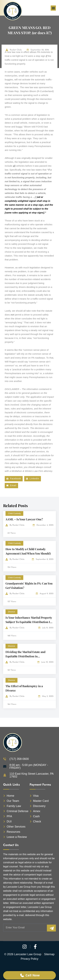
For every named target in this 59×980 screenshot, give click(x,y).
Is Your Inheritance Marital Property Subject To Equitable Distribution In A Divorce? (29, 622)
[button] (53, 8)
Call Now (30, 975)
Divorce (11, 612)
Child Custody (14, 513)
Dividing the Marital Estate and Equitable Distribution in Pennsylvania (25, 656)
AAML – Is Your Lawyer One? (24, 519)
